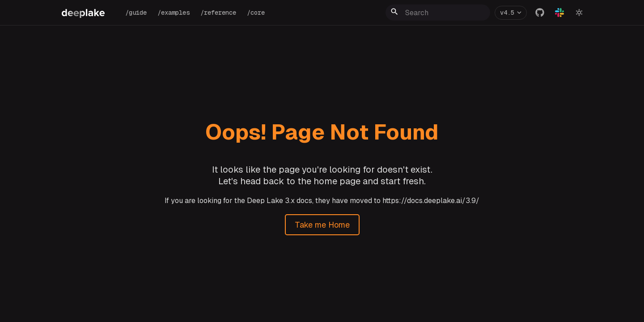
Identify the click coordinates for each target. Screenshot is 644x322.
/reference (218, 13)
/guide (136, 13)
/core (256, 13)
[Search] (438, 13)
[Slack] (559, 13)
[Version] (511, 13)
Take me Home (322, 225)
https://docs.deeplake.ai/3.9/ (431, 201)
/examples (174, 13)
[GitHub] (540, 13)
